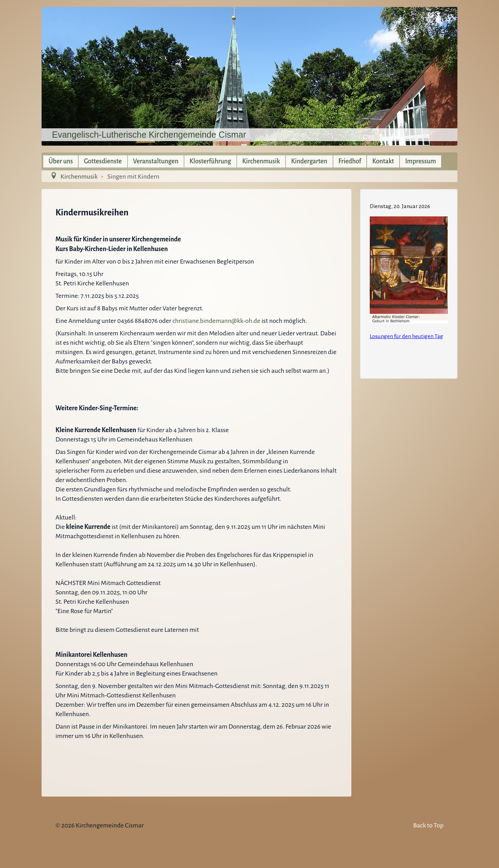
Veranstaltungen (156, 161)
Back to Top (428, 825)
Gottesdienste (103, 161)
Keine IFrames (409, 283)
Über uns (61, 161)
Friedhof (350, 161)
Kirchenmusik (261, 161)
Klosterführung (210, 161)
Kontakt (383, 161)
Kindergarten (309, 161)
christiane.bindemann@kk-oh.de (216, 321)
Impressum (421, 161)
